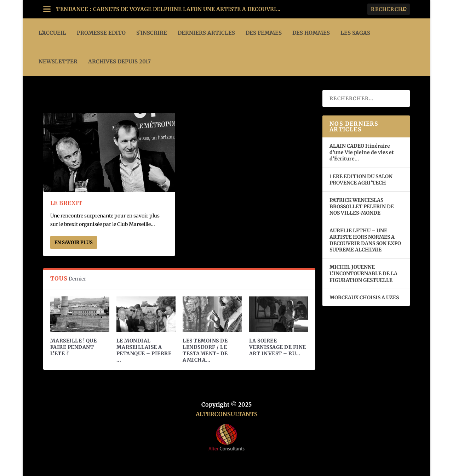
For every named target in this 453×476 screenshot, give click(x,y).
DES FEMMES (264, 33)
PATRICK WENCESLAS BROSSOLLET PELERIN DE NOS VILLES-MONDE (362, 206)
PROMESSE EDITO (101, 33)
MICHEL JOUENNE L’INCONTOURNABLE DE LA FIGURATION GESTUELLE (363, 273)
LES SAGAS (355, 33)
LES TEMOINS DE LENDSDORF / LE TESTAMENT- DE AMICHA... (205, 350)
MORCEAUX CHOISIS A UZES (364, 297)
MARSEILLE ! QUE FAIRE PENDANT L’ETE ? (74, 347)
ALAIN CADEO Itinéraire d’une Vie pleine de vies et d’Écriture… (362, 152)
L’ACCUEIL (52, 33)
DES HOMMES (311, 33)
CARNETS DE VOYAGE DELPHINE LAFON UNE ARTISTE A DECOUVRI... (187, 9)
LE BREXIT (66, 203)
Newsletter (58, 61)
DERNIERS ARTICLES (206, 33)
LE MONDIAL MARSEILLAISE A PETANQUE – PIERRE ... (144, 350)
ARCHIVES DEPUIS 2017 (119, 61)
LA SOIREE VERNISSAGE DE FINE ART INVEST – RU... (278, 347)
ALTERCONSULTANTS (227, 414)
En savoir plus (74, 242)
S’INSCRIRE (152, 33)
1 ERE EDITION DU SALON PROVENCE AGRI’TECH (361, 180)
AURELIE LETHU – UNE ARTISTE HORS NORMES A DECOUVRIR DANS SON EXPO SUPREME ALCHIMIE (365, 240)
